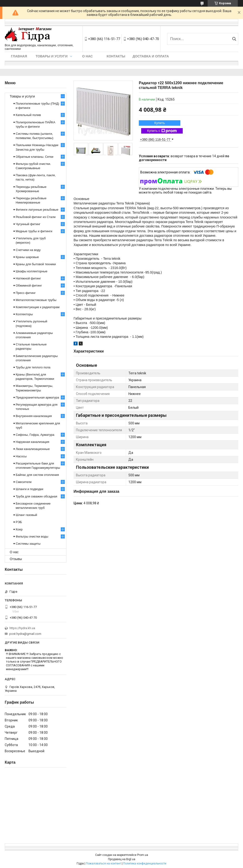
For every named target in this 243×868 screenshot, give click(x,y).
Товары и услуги (52, 56)
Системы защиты (28, 544)
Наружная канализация (33, 442)
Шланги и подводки (29, 489)
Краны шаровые (27, 257)
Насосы (21, 456)
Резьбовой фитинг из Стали (36, 217)
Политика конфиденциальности (145, 863)
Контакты (116, 56)
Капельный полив (28, 115)
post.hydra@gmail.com (25, 634)
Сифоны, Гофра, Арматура (35, 435)
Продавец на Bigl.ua (122, 859)
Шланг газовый (26, 515)
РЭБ (19, 522)
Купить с (162, 131)
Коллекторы (24, 314)
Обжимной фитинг (29, 285)
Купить (159, 123)
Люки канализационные (33, 449)
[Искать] (234, 39)
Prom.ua (143, 855)
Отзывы (16, 559)
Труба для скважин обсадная (36, 496)
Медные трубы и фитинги (34, 231)
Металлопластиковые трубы (36, 300)
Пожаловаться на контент (103, 863)
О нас (87, 56)
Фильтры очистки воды (32, 536)
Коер (19, 529)
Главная (19, 56)
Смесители (24, 482)
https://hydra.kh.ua (22, 628)
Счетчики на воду (28, 250)
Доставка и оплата (151, 56)
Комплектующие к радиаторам (38, 307)
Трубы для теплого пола (33, 367)
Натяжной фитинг (28, 278)
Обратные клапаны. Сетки (35, 157)
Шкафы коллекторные (32, 271)
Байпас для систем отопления (37, 475)
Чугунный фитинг (28, 224)
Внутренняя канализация (34, 416)
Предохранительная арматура (37, 397)
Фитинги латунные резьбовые (37, 210)
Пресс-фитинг (26, 293)
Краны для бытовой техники (36, 264)
